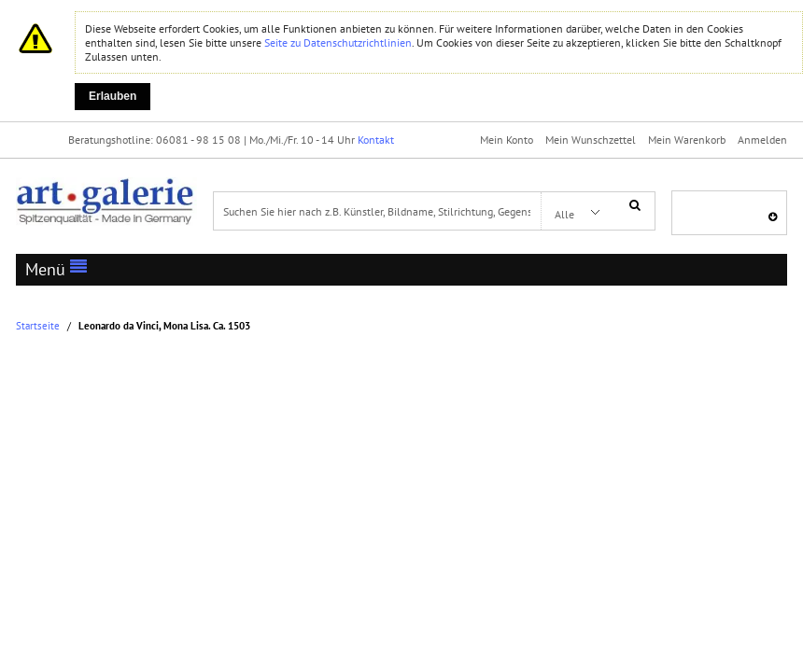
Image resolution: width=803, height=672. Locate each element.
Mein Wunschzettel (591, 140)
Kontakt (376, 140)
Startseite (38, 326)
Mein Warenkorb (687, 140)
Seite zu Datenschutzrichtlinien (338, 42)
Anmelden (762, 140)
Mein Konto (507, 140)
